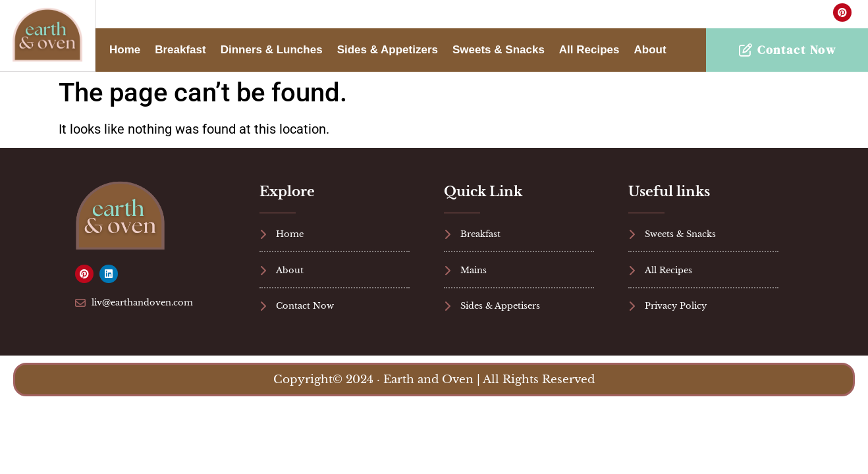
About (650, 50)
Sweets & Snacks (499, 50)
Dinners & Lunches (272, 50)
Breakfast (180, 50)
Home (125, 50)
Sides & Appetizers (388, 50)
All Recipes (589, 50)
